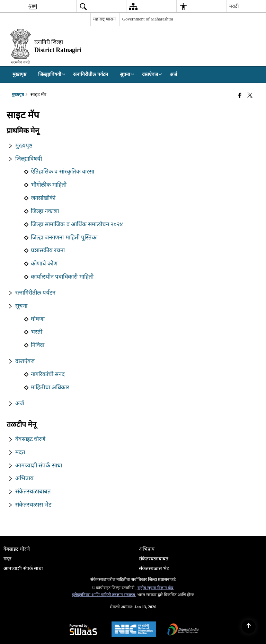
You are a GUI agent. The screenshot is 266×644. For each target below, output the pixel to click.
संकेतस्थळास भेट (33, 505)
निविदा (38, 345)
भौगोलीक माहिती (49, 185)
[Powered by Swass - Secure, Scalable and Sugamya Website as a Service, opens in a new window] (83, 630)
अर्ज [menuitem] (173, 74)
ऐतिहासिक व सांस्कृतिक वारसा (63, 172)
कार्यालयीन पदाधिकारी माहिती (62, 277)
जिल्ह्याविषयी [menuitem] (52, 74)
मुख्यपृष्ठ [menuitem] (19, 74)
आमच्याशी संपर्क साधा (38, 465)
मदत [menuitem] (7, 559)
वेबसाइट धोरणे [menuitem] (17, 549)
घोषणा (38, 319)
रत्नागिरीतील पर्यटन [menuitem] (91, 74)
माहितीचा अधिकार (50, 387)
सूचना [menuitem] (127, 74)
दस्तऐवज (25, 361)
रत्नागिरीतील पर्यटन (35, 293)
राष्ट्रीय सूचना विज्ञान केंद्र (155, 588)
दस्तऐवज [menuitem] (152, 74)
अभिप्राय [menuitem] (147, 549)
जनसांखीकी (43, 198)
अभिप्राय (24, 478)
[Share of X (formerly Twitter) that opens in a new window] (250, 95)
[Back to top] (249, 627)
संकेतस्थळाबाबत (33, 492)
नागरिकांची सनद (48, 374)
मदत (20, 452)
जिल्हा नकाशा (45, 211)
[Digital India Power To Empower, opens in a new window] (183, 630)
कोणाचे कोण (44, 264)
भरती (37, 332)
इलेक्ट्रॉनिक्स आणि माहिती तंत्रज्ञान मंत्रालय (104, 595)
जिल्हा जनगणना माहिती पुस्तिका (64, 238)
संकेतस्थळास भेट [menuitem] (154, 569)
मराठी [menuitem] (234, 6)
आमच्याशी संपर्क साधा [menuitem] (23, 569)
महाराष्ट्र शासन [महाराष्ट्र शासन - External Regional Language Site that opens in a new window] (104, 19)
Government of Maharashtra (148, 19)
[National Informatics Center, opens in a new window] (134, 630)
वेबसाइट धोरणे (30, 439)
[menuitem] (32, 6)
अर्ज (20, 403)
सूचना (21, 306)
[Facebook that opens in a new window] (240, 95)
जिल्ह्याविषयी (29, 159)
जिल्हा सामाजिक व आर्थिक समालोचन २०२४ (77, 224)
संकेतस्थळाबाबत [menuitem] (154, 559)
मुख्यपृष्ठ (24, 146)
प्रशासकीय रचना (48, 250)
